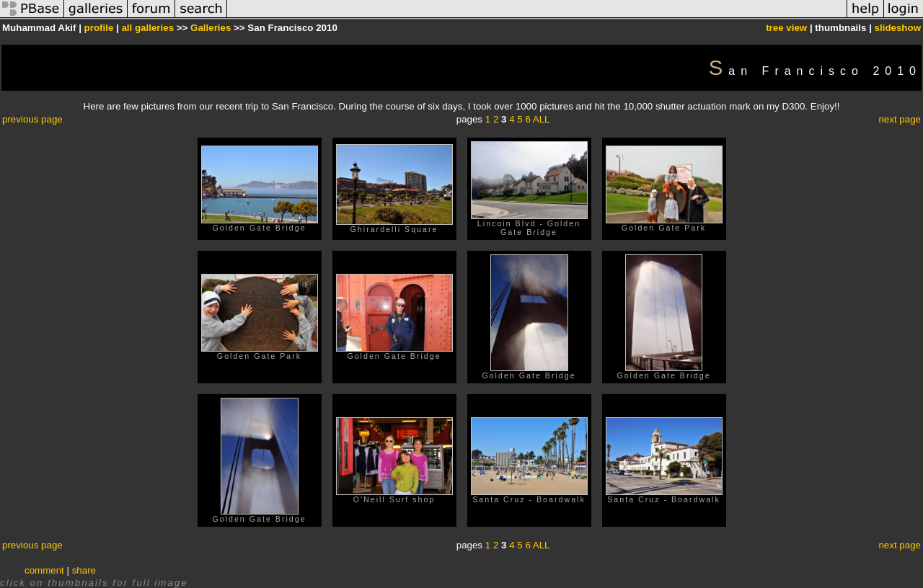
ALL (542, 119)
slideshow (898, 28)
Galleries (211, 28)
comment (44, 570)
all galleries (147, 28)
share (84, 570)
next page (900, 119)
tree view (786, 28)
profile (99, 28)
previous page (32, 119)
